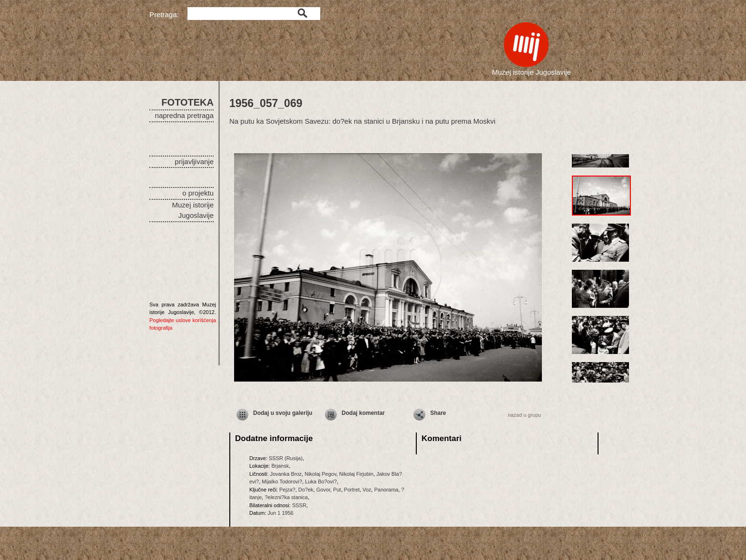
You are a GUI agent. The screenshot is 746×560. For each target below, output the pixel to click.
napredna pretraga (184, 115)
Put (337, 490)
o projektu (198, 193)
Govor (323, 490)
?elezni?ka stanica (286, 497)
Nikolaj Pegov (320, 474)
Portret (352, 490)
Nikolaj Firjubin (356, 474)
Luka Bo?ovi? (321, 481)
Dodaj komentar (363, 413)
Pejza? (287, 490)
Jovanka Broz (286, 474)
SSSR (299, 505)
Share (438, 413)
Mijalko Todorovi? (282, 481)
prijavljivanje (194, 162)
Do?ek (306, 490)
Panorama (386, 490)
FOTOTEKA (187, 102)
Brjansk (280, 466)
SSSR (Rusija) (286, 458)
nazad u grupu (524, 415)
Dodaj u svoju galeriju (283, 413)
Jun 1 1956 (281, 513)
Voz (367, 490)
